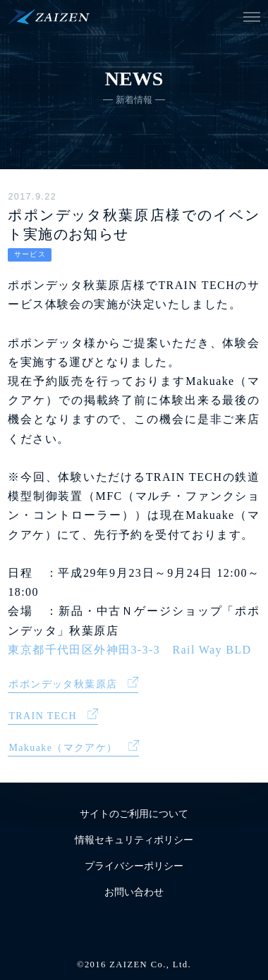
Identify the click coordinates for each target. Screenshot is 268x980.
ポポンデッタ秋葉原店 (63, 684)
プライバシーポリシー (134, 866)
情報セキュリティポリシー (134, 840)
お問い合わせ (134, 892)
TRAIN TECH (43, 716)
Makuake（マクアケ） (63, 748)
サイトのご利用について (134, 814)
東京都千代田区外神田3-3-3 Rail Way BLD (129, 650)
